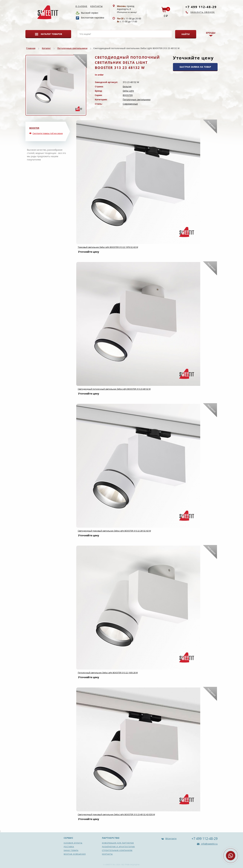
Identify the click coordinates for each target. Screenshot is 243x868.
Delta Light (128, 91)
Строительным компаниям (117, 850)
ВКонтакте (171, 839)
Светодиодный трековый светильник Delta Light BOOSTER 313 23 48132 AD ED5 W (116, 814)
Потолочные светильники (72, 48)
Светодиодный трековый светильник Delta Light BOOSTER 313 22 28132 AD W (114, 531)
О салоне (81, 6)
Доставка (69, 847)
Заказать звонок (203, 12)
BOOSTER (128, 95)
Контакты (97, 6)
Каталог (46, 48)
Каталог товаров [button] (51, 34)
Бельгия (127, 86)
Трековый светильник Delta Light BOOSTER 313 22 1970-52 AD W (108, 247)
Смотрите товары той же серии (48, 133)
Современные (130, 104)
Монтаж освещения (75, 854)
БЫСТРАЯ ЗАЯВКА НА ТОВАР (195, 67)
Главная (31, 48)
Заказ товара (71, 850)
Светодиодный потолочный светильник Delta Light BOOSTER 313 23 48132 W (114, 389)
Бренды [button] (211, 33)
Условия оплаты (73, 843)
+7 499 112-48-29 (201, 7)
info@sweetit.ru (209, 844)
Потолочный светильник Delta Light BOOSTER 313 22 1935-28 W (108, 673)
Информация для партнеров (118, 843)
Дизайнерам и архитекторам (118, 847)
